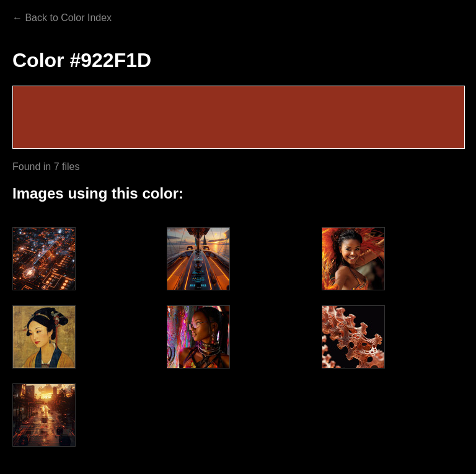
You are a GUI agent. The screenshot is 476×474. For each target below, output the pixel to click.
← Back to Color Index (62, 18)
